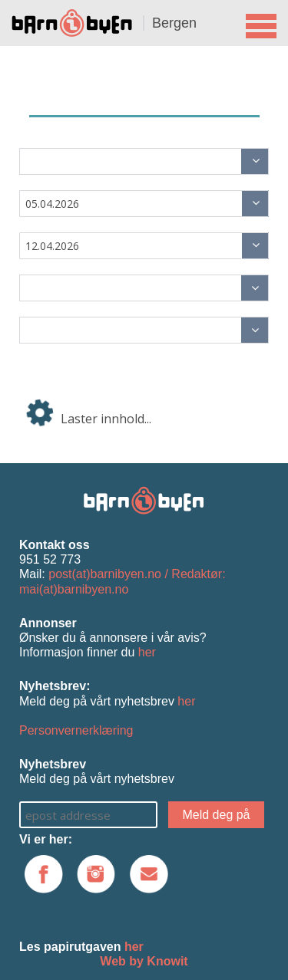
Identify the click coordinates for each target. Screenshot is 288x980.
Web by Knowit (144, 961)
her (147, 652)
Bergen (174, 23)
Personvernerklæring (76, 730)
